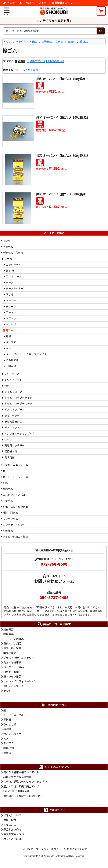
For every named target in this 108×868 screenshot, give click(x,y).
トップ (7, 42)
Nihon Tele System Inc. (55, 856)
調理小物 (8, 748)
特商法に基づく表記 (76, 849)
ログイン (7, 3)
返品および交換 (12, 830)
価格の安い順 (37, 61)
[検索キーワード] (50, 31)
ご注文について (12, 815)
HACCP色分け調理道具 (16, 791)
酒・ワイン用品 (12, 676)
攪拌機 (7, 720)
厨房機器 (8, 629)
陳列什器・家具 (12, 648)
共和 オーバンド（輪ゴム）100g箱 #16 (62, 79)
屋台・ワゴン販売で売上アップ (21, 786)
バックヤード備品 (26, 42)
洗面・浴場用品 (12, 662)
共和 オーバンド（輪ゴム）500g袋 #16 (62, 156)
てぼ (6, 739)
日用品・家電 (11, 672)
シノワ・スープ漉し (15, 715)
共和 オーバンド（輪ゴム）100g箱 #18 (62, 117)
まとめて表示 (30, 70)
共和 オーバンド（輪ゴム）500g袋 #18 (62, 194)
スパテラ (8, 743)
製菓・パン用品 (12, 643)
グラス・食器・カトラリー (19, 658)
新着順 (22, 61)
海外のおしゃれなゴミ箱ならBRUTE (24, 796)
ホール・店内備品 (14, 639)
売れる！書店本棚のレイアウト (21, 772)
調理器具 (8, 634)
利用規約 (28, 849)
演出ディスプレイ (13, 686)
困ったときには (12, 839)
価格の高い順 (57, 61)
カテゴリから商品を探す (54, 21)
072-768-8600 (54, 564)
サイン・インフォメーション (20, 681)
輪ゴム (84, 42)
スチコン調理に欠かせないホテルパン (25, 782)
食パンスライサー (14, 734)
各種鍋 (7, 729)
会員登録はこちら (62, 3)
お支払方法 (10, 825)
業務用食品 (10, 653)
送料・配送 (10, 820)
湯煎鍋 (7, 753)
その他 (7, 691)
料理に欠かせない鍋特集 (17, 777)
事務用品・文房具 (53, 42)
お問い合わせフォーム (54, 581)
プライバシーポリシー (49, 849)
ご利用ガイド (54, 810)
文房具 (72, 42)
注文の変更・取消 (14, 834)
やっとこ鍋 (10, 724)
